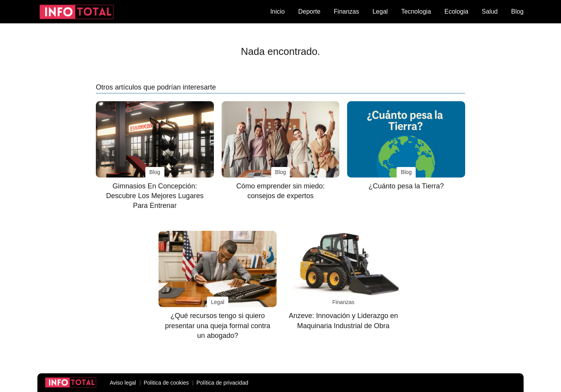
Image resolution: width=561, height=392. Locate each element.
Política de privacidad (222, 383)
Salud (490, 11)
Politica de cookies (166, 383)
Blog (517, 11)
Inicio (278, 11)
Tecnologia (416, 11)
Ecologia (456, 11)
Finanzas (347, 11)
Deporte (309, 11)
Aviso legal (123, 383)
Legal (380, 11)
